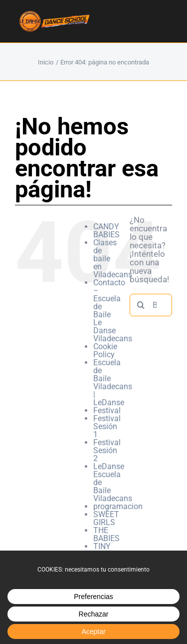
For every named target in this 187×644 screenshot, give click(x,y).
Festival (107, 410)
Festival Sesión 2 (107, 450)
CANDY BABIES (106, 231)
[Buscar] (141, 305)
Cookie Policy (105, 350)
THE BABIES (106, 534)
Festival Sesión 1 (107, 426)
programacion (118, 506)
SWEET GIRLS (106, 518)
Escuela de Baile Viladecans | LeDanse (113, 382)
